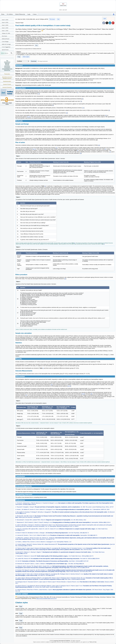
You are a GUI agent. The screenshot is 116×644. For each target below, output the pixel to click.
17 (35, 149)
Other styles (26, 57)
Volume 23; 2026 (6, 33)
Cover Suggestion (6, 47)
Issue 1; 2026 (5, 31)
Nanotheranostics (7, 81)
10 (67, 113)
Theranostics (7, 74)
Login (29, 14)
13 (29, 117)
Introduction (7, 62)
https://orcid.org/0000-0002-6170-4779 (46, 598)
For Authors (10, 14)
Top (7, 61)
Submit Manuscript (20, 14)
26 (91, 394)
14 (99, 145)
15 (56, 148)
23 (70, 386)
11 (106, 115)
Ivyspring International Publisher (62, 641)
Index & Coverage (6, 44)
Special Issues (5, 50)
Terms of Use (93, 642)
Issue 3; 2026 (5, 25)
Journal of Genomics (7, 87)
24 (82, 394)
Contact (35, 14)
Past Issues (4, 36)
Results (7, 65)
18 (81, 153)
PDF (105, 19)
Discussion (7, 66)
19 (65, 279)
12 (28, 117)
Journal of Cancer (7, 84)
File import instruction (43, 61)
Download (34, 61)
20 (52, 385)
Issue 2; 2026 (5, 28)
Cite (58, 19)
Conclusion (7, 67)
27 (26, 395)
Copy (19, 57)
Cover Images (5, 41)
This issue (52, 19)
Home (3, 14)
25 (84, 394)
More (37, 45)
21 (68, 386)
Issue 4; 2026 (5, 22)
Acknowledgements (7, 69)
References (7, 70)
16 (33, 149)
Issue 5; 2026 (5, 20)
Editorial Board (6, 39)
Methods (7, 63)
